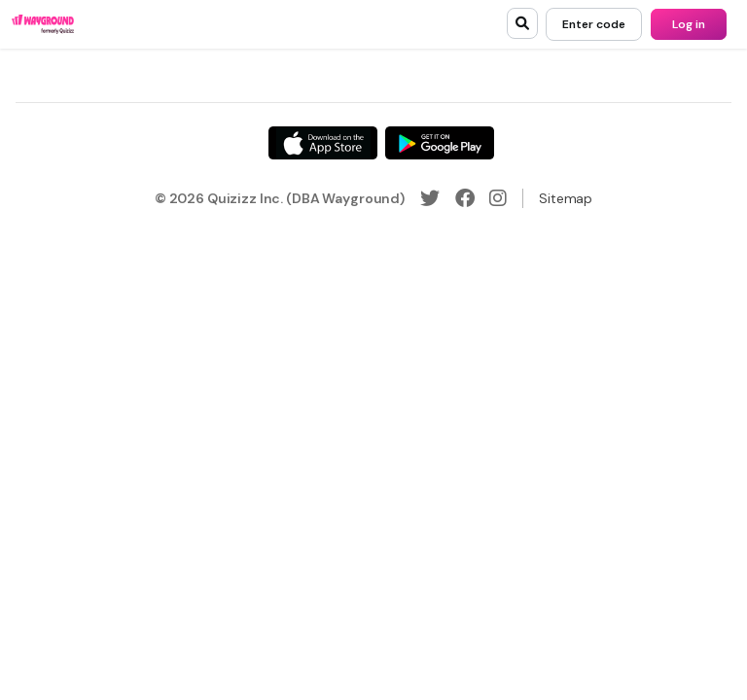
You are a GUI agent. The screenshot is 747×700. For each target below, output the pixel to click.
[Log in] (689, 24)
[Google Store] (440, 143)
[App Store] (323, 143)
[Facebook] (465, 198)
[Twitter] (430, 198)
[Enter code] (594, 24)
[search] (522, 23)
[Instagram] (498, 198)
